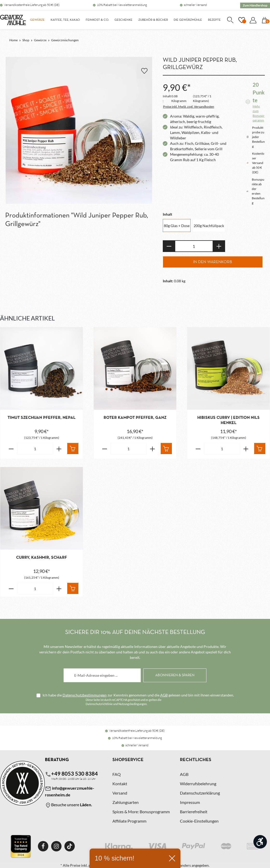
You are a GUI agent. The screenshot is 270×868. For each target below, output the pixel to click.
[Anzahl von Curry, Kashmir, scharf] (35, 589)
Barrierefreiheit (194, 812)
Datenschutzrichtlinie (99, 704)
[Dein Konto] (253, 20)
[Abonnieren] (175, 675)
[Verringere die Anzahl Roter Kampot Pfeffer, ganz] (104, 449)
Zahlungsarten (126, 802)
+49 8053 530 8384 (71, 774)
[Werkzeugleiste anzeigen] (260, 842)
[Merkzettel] (241, 20)
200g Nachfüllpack (209, 226)
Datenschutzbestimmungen (85, 695)
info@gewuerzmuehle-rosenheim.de (70, 791)
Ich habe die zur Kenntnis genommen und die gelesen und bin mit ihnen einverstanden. (138, 695)
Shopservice (128, 760)
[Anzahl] (194, 246)
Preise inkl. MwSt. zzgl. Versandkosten (189, 107)
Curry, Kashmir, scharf (42, 558)
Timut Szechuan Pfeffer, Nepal (42, 418)
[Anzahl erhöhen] (219, 246)
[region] (79, 130)
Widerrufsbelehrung (198, 784)
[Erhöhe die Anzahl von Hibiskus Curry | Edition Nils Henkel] (246, 449)
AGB (164, 695)
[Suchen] (230, 20)
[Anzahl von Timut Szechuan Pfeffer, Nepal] (35, 449)
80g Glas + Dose (177, 226)
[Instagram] (56, 846)
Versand (120, 793)
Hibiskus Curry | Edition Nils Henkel (228, 420)
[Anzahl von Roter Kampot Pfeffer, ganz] (129, 449)
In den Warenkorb (213, 262)
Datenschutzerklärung (200, 793)
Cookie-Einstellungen (199, 821)
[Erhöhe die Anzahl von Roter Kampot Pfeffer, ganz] (153, 449)
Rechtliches (196, 760)
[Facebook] (43, 846)
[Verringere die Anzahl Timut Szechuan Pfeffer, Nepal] (11, 449)
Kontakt (120, 784)
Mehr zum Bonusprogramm (259, 113)
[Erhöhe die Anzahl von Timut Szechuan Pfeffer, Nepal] (59, 449)
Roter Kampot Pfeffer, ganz (135, 418)
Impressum (190, 802)
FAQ (117, 774)
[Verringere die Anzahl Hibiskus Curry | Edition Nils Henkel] (198, 449)
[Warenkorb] (265, 20)
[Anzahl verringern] (169, 246)
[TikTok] (70, 846)
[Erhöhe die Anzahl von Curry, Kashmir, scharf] (59, 589)
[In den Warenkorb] (73, 449)
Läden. (86, 805)
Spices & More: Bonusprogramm (141, 812)
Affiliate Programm (129, 821)
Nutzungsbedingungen (133, 704)
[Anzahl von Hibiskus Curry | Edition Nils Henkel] (222, 449)
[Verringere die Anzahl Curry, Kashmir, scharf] (11, 589)
